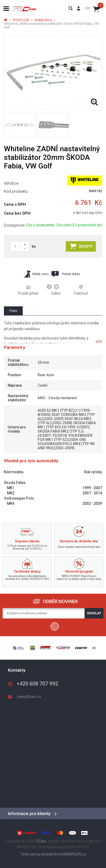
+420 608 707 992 (37, 684)
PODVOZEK (21, 20)
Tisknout (81, 290)
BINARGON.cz (75, 854)
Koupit (81, 246)
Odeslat (94, 613)
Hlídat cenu (36, 274)
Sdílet (54, 290)
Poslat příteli (28, 290)
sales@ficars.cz (29, 697)
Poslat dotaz (66, 274)
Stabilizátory (43, 20)
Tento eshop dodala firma (41, 854)
